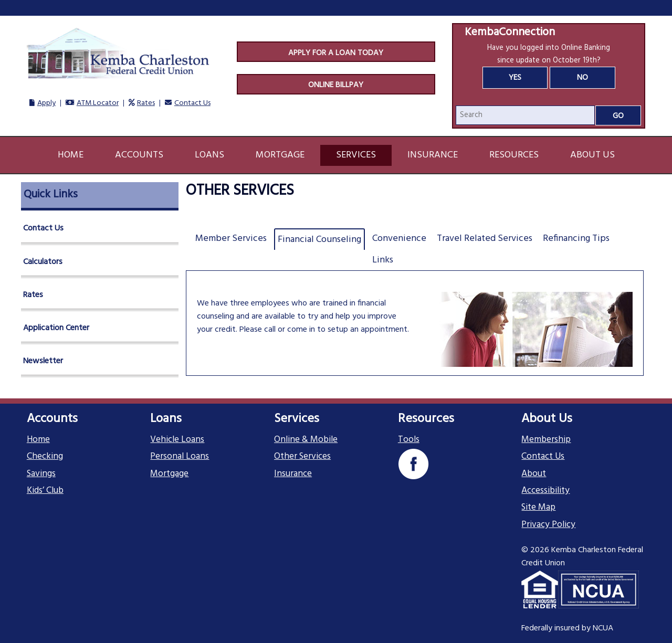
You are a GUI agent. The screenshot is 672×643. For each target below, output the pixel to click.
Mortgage (169, 474)
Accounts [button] (139, 155)
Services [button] (356, 155)
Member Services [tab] (231, 239)
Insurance (293, 474)
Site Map (538, 508)
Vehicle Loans (177, 440)
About (534, 474)
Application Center (56, 328)
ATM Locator (98, 103)
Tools (409, 440)
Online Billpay (336, 85)
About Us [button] (592, 155)
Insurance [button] (433, 155)
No (582, 78)
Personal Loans (180, 457)
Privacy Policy (548, 525)
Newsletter (43, 361)
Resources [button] (514, 155)
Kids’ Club (45, 491)
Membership (546, 440)
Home (71, 155)
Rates (146, 103)
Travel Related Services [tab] (485, 239)
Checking (45, 457)
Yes (515, 78)
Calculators (43, 262)
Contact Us (192, 103)
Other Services (302, 457)
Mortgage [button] (280, 155)
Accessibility (545, 491)
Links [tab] (383, 260)
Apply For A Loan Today (336, 53)
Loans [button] (209, 155)
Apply (46, 103)
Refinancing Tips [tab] (576, 239)
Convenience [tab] (399, 239)
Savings (41, 474)
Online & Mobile (306, 440)
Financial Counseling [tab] (319, 240)
